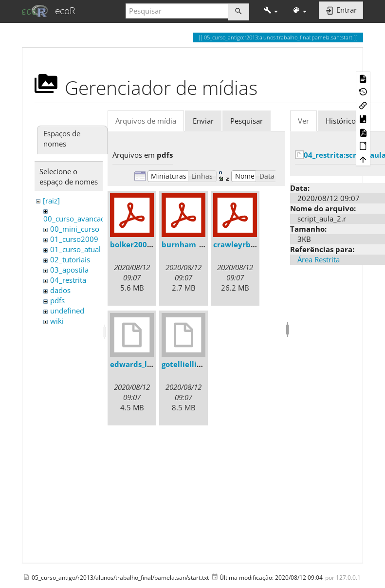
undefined (67, 311)
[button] (271, 11)
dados (60, 290)
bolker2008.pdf (138, 244)
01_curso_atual (75, 249)
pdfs (57, 300)
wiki (57, 321)
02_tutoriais (70, 259)
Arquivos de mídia (146, 121)
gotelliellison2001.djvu (203, 364)
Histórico (341, 121)
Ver (303, 121)
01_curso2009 (74, 239)
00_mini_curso (75, 229)
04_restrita (68, 280)
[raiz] (51, 201)
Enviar (203, 121)
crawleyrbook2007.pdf (255, 244)
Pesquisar (247, 121)
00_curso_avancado (76, 219)
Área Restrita (319, 259)
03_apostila (69, 270)
